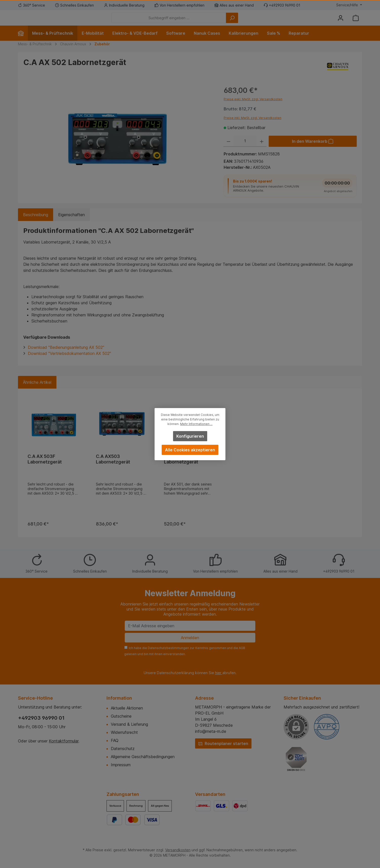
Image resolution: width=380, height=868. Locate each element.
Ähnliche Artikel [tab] (37, 390)
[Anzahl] (245, 149)
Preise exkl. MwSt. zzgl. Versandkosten (253, 107)
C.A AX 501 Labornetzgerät (181, 467)
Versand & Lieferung (129, 724)
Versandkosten (178, 850)
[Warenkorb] (356, 22)
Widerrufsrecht (124, 732)
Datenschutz (123, 749)
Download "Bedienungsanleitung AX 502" (66, 355)
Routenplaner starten (223, 743)
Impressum (121, 765)
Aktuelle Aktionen (127, 708)
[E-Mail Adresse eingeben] (190, 626)
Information (119, 698)
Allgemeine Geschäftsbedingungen (143, 757)
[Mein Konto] (341, 22)
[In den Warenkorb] (313, 149)
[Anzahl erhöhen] (262, 149)
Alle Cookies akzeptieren (190, 450)
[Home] (23, 41)
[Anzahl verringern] (229, 149)
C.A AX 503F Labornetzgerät (45, 467)
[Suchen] (260, 22)
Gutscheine (121, 716)
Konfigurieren (190, 436)
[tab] (36, 222)
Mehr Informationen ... (196, 424)
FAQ (115, 740)
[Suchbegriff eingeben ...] (197, 22)
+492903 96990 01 (41, 718)
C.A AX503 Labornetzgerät (113, 467)
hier (219, 673)
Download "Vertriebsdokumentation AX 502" (69, 361)
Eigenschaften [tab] (71, 222)
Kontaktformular (64, 741)
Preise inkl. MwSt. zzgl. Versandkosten (252, 125)
